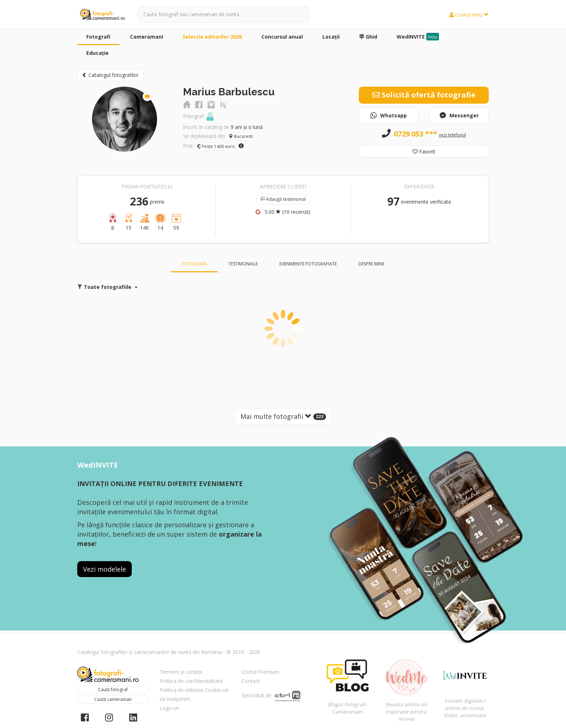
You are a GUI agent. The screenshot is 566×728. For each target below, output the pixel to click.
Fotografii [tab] (194, 264)
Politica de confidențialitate (191, 681)
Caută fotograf (113, 690)
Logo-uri (169, 708)
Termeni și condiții (181, 672)
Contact (251, 681)
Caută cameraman (113, 699)
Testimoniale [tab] (243, 264)
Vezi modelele (105, 569)
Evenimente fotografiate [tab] (308, 264)
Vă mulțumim (175, 699)
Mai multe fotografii (283, 416)
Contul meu (469, 15)
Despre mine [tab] (371, 264)
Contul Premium (260, 672)
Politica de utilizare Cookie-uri (194, 690)
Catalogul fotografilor (110, 75)
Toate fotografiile (107, 287)
